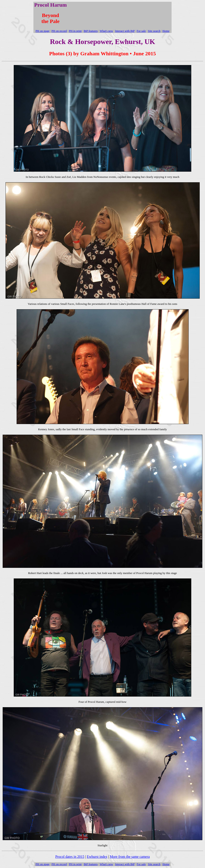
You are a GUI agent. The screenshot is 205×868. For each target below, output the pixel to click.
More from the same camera (130, 857)
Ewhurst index (97, 857)
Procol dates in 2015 (70, 857)
